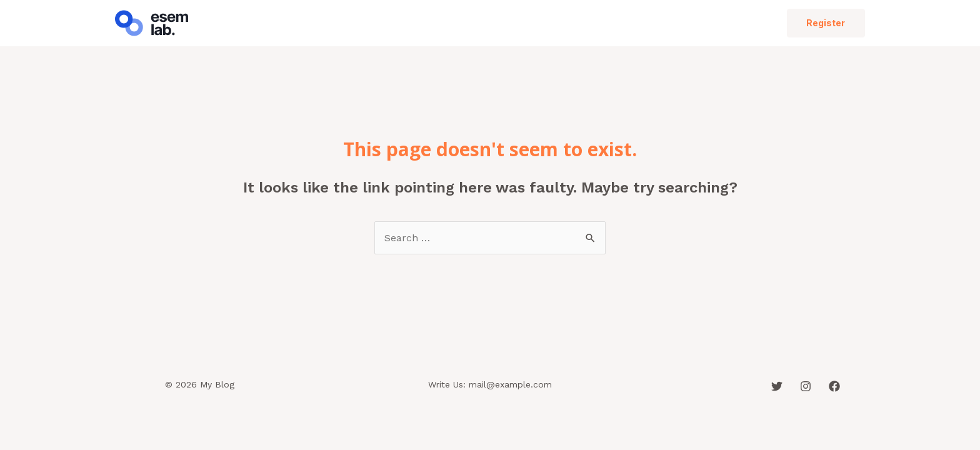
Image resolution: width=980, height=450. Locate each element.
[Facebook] (834, 386)
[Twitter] (777, 386)
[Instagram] (806, 386)
